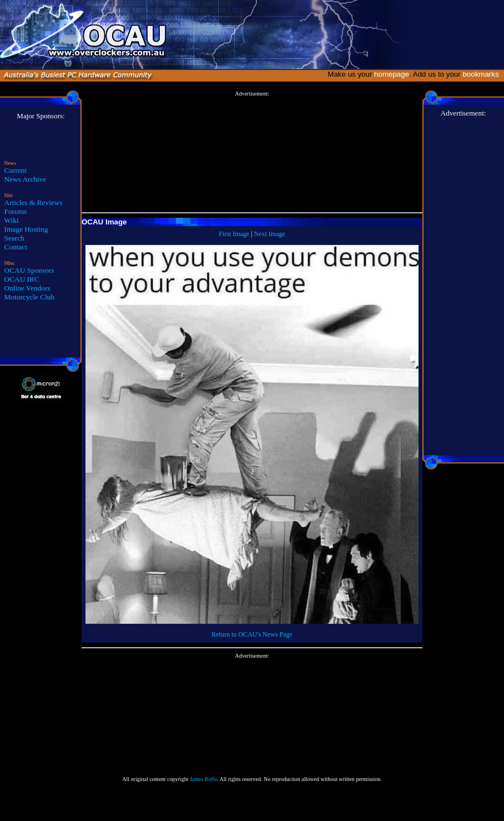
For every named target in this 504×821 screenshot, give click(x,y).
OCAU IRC (22, 279)
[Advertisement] (252, 152)
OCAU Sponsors (29, 270)
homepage (392, 74)
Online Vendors (27, 288)
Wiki (12, 220)
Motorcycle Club (30, 297)
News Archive (26, 179)
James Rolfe (203, 779)
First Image (234, 234)
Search (14, 238)
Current (16, 170)
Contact (16, 247)
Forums (16, 211)
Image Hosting (26, 229)
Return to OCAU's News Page (252, 634)
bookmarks (483, 74)
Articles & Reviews (34, 202)
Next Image (270, 234)
